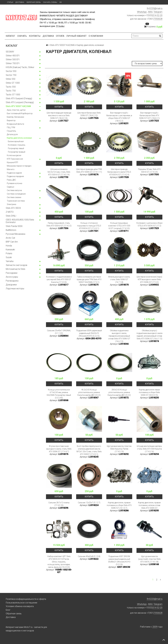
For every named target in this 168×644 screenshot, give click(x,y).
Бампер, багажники (15, 117)
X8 (60, 2)
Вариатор (11, 120)
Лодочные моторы (15, 289)
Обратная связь (34, 2)
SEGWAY (10, 52)
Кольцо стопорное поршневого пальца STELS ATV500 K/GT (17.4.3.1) (89, 226)
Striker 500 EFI (13, 59)
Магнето (11, 169)
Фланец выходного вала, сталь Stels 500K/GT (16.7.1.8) (119, 279)
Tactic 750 (11, 91)
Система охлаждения (16, 194)
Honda (9, 246)
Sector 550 (11, 71)
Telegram (158, 12)
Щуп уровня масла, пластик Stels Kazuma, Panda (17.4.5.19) (119, 449)
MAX (150, 12)
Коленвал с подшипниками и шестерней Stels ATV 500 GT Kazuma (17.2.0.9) (59, 279)
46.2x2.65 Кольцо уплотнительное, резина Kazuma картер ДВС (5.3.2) (89, 392)
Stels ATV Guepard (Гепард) (19, 98)
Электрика (11, 204)
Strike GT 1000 (13, 83)
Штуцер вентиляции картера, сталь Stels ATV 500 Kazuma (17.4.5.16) (149, 449)
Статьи (10, 2)
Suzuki (9, 257)
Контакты (35, 36)
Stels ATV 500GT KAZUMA (18, 106)
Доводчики (11, 285)
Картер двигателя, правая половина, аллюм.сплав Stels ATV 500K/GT (149, 505)
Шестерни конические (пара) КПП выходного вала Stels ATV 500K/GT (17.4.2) (149, 279)
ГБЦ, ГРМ (11, 127)
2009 (155, 627)
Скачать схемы (50, 2)
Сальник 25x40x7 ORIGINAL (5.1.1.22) (59, 332)
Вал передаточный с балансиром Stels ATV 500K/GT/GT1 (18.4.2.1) (149, 115)
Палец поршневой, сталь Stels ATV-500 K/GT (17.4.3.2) (59, 224)
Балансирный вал (16, 141)
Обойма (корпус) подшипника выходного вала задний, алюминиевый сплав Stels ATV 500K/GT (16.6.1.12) (149, 335)
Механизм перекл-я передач (19, 166)
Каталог (10, 36)
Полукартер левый (16, 148)
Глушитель (11, 131)
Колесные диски (14, 155)
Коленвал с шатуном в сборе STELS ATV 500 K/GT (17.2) (149, 224)
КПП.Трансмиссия (15, 159)
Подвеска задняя (14, 173)
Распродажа (12, 281)
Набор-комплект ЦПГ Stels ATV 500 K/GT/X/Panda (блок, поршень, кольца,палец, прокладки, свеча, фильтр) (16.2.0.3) (59, 562)
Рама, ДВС (11, 180)
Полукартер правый (17, 152)
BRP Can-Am (12, 242)
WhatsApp (142, 12)
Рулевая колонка (14, 183)
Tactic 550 (11, 87)
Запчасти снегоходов (16, 265)
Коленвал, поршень (17, 145)
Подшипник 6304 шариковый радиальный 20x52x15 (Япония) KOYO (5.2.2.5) (89, 333)
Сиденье (10, 187)
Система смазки (14, 197)
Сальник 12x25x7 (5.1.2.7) (89, 503)
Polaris (9, 253)
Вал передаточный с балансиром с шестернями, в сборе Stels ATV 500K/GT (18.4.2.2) (119, 117)
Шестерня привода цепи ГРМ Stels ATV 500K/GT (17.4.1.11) (89, 171)
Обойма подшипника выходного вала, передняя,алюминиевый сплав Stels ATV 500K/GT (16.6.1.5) (119, 336)
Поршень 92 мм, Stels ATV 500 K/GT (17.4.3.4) (149, 171)
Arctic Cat (10, 238)
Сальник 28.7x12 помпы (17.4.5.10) (59, 504)
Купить (59, 107)
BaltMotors (11, 230)
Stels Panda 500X (14, 226)
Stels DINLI (11, 216)
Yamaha (10, 261)
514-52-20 (157, 15)
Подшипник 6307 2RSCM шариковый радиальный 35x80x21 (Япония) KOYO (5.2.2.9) (119, 560)
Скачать (22, 36)
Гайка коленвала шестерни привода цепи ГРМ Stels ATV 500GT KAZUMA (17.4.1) (89, 279)
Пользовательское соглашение (22, 603)
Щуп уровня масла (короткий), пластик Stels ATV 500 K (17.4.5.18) (149, 559)
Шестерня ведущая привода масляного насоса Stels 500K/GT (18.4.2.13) (59, 115)
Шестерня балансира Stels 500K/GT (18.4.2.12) (89, 114)
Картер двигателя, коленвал (19, 138)
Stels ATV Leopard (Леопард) (20, 102)
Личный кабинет (76, 36)
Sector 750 (11, 75)
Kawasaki (10, 250)
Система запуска (14, 190)
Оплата (60, 36)
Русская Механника (15, 234)
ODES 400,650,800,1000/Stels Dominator (20, 221)
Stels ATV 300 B (13, 208)
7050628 (158, 19)
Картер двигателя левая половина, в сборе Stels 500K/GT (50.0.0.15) (149, 392)
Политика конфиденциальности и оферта (26, 599)
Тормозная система (16, 201)
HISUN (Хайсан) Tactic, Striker (20, 67)
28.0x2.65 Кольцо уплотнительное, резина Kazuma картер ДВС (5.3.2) (119, 392)
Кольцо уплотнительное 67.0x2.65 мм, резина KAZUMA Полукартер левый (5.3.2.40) (59, 394)
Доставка (20, 2)
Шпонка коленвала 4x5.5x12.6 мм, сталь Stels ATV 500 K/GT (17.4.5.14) (59, 172)
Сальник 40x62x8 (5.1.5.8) (89, 556)
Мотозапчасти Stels (15, 269)
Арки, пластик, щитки (16, 110)
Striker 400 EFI (13, 56)
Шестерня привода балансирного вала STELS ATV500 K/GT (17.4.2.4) (119, 172)
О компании (96, 36)
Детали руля (12, 134)
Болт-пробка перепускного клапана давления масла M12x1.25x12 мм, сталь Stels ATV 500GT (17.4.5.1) (89, 450)
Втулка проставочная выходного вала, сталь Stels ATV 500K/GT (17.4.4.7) (59, 449)
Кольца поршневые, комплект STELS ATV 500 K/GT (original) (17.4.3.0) (119, 226)
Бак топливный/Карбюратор (20, 113)
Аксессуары (12, 277)
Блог (8, 610)
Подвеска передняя (15, 176)
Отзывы (60, 26)
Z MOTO (10, 212)
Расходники (12, 273)
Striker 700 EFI (13, 63)
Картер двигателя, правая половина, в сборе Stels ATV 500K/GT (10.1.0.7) (119, 505)
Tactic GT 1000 (13, 95)
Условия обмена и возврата (20, 606)
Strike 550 (11, 79)
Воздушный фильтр (15, 124)
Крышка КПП (12, 162)
